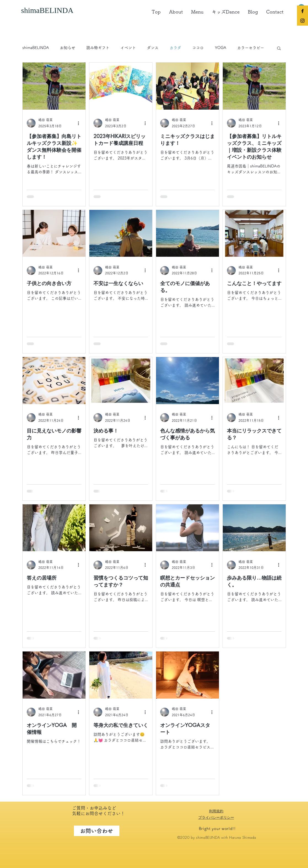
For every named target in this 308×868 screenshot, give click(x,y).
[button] (279, 49)
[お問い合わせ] (97, 831)
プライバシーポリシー (216, 817)
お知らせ (68, 48)
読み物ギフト (98, 48)
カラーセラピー (251, 48)
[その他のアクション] (81, 123)
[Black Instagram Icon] (302, 21)
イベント (128, 48)
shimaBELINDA (36, 48)
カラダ (175, 48)
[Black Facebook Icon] (302, 11)
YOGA (220, 48)
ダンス (153, 48)
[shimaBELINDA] (53, 10)
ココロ (198, 48)
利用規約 (216, 811)
